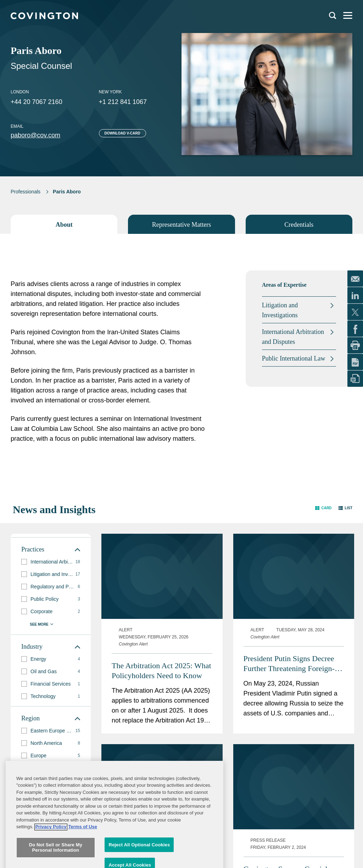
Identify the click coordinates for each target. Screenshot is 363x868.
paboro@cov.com (35, 135)
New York (110, 92)
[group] (51, 562)
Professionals (26, 192)
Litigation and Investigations (280, 310)
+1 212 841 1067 (123, 102)
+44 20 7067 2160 (37, 102)
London (20, 92)
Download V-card (122, 133)
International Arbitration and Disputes (293, 337)
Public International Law (294, 358)
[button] (323, 508)
